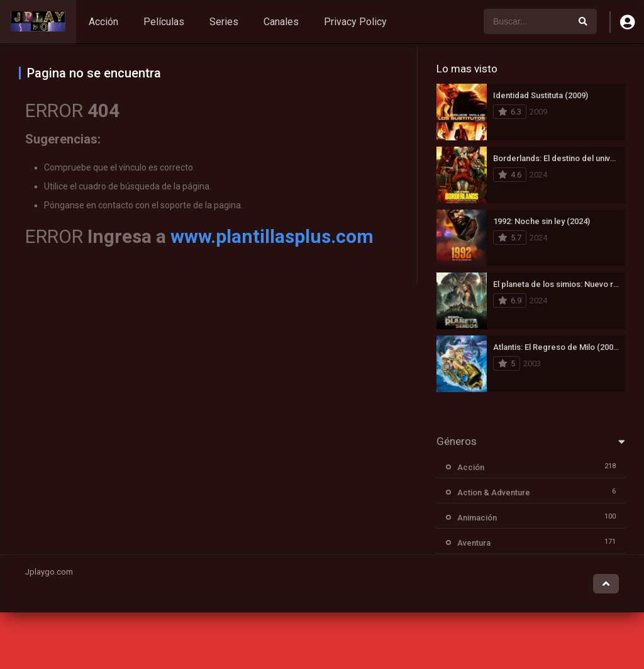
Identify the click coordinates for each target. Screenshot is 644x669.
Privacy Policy (355, 22)
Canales (281, 22)
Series (224, 22)
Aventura (474, 543)
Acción (103, 22)
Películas (164, 22)
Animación (477, 518)
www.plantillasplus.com (272, 236)
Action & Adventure (494, 492)
